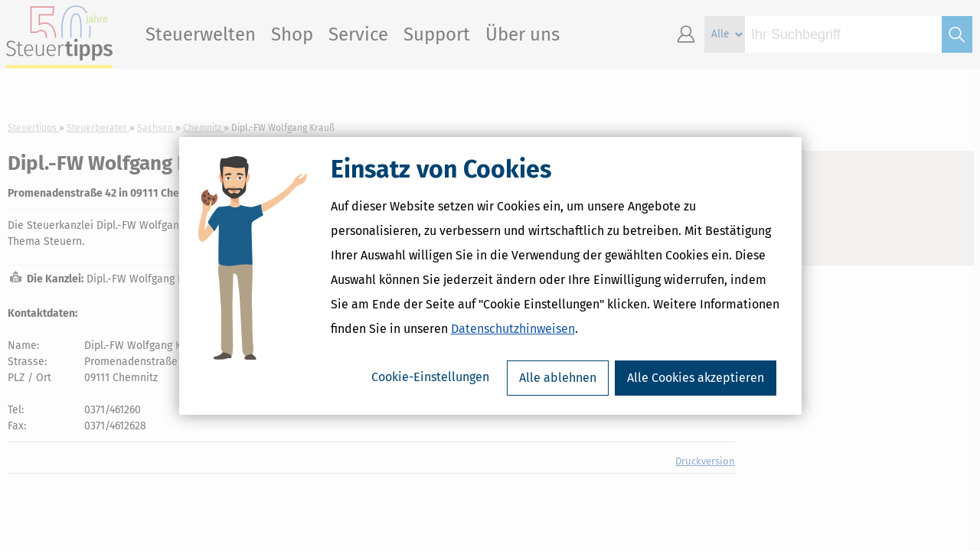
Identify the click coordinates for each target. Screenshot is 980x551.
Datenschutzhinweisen (513, 329)
